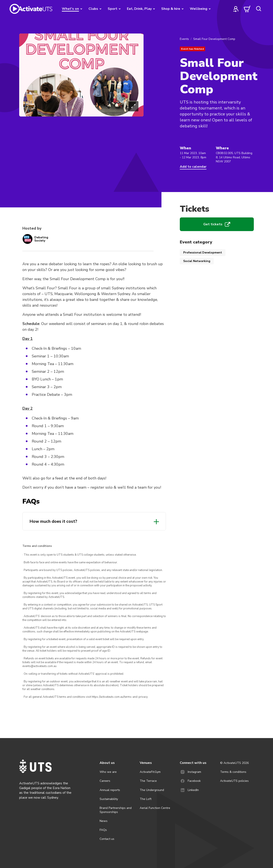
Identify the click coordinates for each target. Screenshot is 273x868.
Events (184, 39)
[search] (258, 9)
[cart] (247, 9)
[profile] (236, 9)
